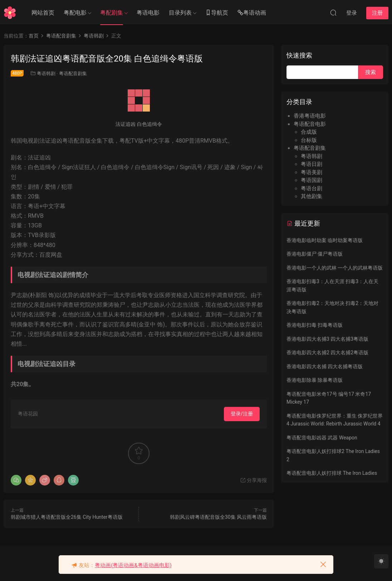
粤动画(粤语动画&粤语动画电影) (133, 565)
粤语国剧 (312, 180)
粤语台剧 (312, 188)
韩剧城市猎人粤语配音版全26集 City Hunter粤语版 (67, 517)
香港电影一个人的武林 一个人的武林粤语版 (335, 268)
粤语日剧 (312, 164)
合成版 (309, 132)
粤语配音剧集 (73, 73)
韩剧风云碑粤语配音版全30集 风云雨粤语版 (218, 517)
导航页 (217, 13)
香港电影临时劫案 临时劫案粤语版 (325, 240)
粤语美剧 (312, 172)
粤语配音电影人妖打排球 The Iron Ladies (332, 473)
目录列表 (180, 13)
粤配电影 (75, 13)
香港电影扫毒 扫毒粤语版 (315, 325)
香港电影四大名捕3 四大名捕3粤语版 (327, 339)
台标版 (309, 140)
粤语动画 (252, 13)
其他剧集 (312, 196)
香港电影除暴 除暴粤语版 (315, 380)
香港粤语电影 (310, 116)
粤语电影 (148, 13)
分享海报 (253, 480)
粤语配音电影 (310, 124)
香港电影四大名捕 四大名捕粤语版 (325, 366)
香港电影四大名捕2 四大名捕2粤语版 (327, 353)
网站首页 (43, 13)
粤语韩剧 (46, 73)
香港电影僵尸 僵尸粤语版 (315, 254)
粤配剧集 (112, 13)
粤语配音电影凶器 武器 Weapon (322, 438)
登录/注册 (242, 414)
